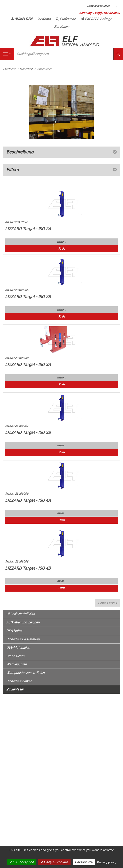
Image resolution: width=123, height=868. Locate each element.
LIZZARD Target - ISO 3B (28, 432)
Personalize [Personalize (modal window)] (84, 862)
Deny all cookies (54, 862)
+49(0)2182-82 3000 (106, 13)
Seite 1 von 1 (108, 603)
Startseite (9, 69)
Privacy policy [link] (107, 862)
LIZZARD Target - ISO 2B (28, 297)
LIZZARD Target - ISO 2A (28, 229)
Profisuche (66, 19)
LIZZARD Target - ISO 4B (28, 568)
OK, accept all (21, 862)
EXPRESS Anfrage (96, 19)
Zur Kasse (62, 27)
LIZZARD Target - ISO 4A (28, 500)
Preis (62, 249)
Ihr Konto (44, 19)
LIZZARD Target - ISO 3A (28, 365)
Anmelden (22, 19)
